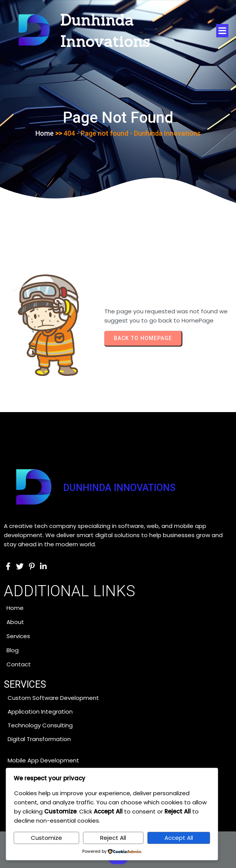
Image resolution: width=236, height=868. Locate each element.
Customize (46, 838)
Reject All (113, 838)
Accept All (179, 838)
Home (45, 133)
